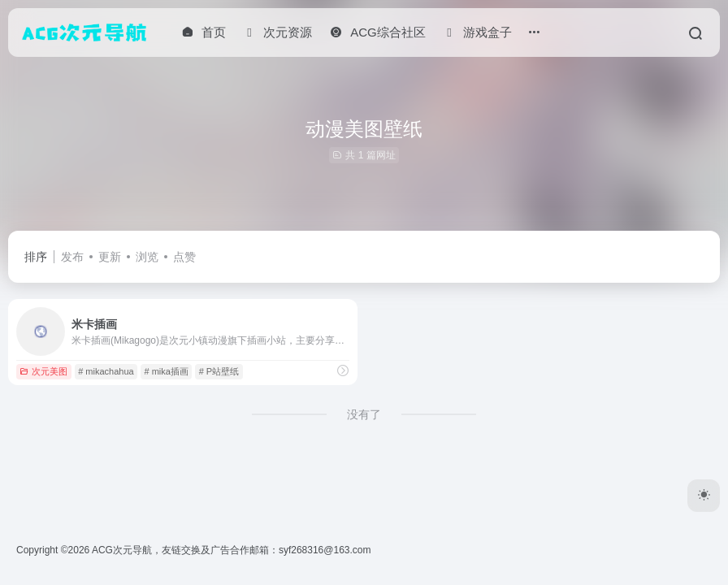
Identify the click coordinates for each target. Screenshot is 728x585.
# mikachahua (106, 371)
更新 (110, 257)
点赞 (184, 257)
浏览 (147, 257)
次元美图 (43, 371)
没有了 (364, 414)
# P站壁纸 (219, 371)
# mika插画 (166, 371)
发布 (72, 257)
